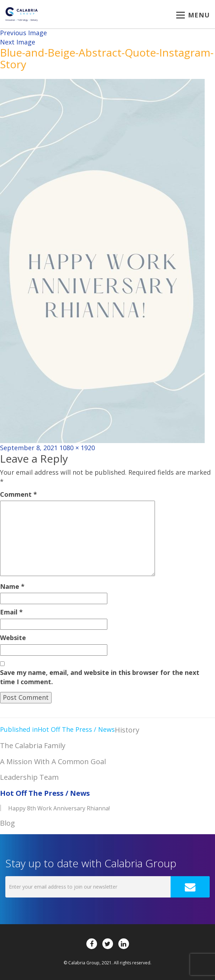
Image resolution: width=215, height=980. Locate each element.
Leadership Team (29, 777)
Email (11, 612)
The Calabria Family (33, 745)
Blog (7, 823)
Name (12, 586)
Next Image (18, 42)
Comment (18, 494)
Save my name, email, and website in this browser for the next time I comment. (100, 677)
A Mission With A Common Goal (53, 761)
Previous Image (23, 33)
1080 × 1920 (77, 448)
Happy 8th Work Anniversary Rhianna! (59, 808)
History (127, 730)
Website (13, 638)
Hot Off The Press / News (45, 793)
